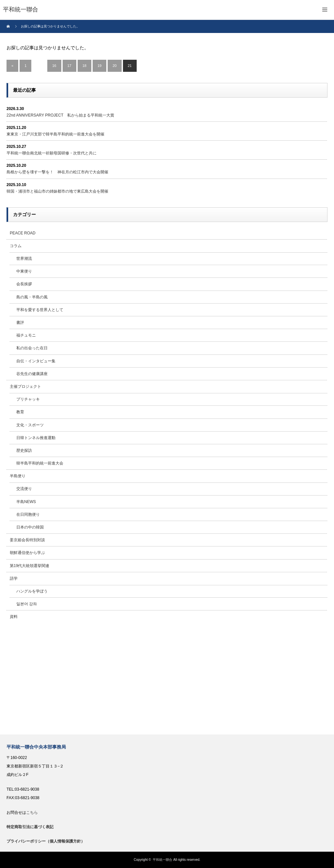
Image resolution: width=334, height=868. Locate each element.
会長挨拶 (24, 284)
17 (69, 66)
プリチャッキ (28, 399)
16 (54, 66)
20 (114, 66)
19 (99, 66)
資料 (14, 617)
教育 (20, 412)
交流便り (24, 489)
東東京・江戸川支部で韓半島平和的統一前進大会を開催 (55, 134)
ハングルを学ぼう (32, 591)
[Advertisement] (167, 679)
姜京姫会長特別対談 (27, 540)
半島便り (18, 476)
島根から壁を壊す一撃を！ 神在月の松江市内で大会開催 (57, 172)
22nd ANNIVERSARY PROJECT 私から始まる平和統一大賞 (60, 115)
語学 (14, 578)
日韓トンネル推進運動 (36, 438)
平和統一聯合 (162, 860)
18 (84, 66)
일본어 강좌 (27, 604)
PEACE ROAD (23, 233)
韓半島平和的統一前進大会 (40, 463)
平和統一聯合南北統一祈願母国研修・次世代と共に (52, 153)
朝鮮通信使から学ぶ (27, 553)
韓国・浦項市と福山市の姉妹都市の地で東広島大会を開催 (57, 191)
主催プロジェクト (25, 387)
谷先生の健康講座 (32, 374)
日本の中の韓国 (30, 527)
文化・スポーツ (30, 425)
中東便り (24, 271)
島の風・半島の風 (32, 297)
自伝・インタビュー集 (36, 361)
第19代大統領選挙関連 (30, 566)
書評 (20, 323)
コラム (16, 246)
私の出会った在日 (32, 348)
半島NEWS (26, 502)
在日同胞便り (28, 514)
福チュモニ (26, 335)
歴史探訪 (24, 450)
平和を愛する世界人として (40, 310)
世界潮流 (24, 259)
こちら (32, 813)
